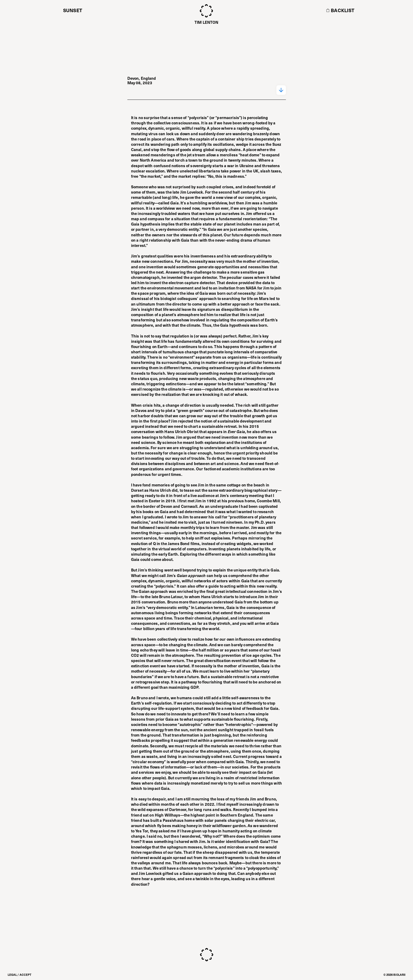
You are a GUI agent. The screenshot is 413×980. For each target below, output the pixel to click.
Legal (12, 975)
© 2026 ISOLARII (395, 975)
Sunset (73, 10)
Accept (26, 975)
